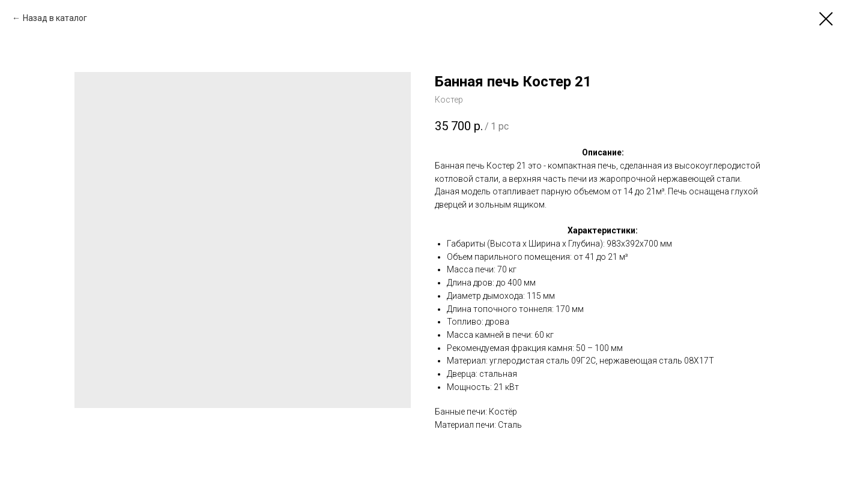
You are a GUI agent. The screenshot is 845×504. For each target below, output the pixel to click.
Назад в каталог (55, 18)
